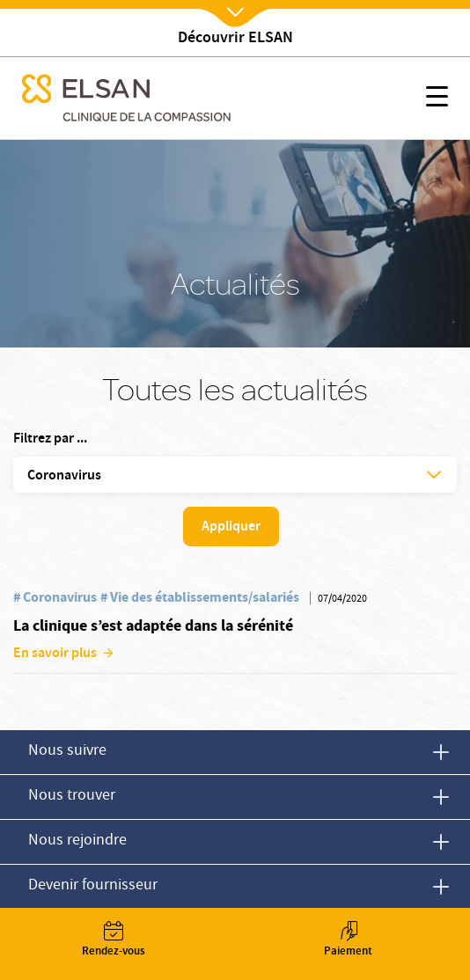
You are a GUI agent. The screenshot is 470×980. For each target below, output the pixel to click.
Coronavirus (60, 597)
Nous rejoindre (77, 841)
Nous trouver (72, 797)
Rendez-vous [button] (113, 941)
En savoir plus (55, 654)
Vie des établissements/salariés (205, 597)
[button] (437, 99)
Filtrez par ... (50, 440)
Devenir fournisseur (93, 886)
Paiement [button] (348, 941)
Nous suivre (67, 752)
